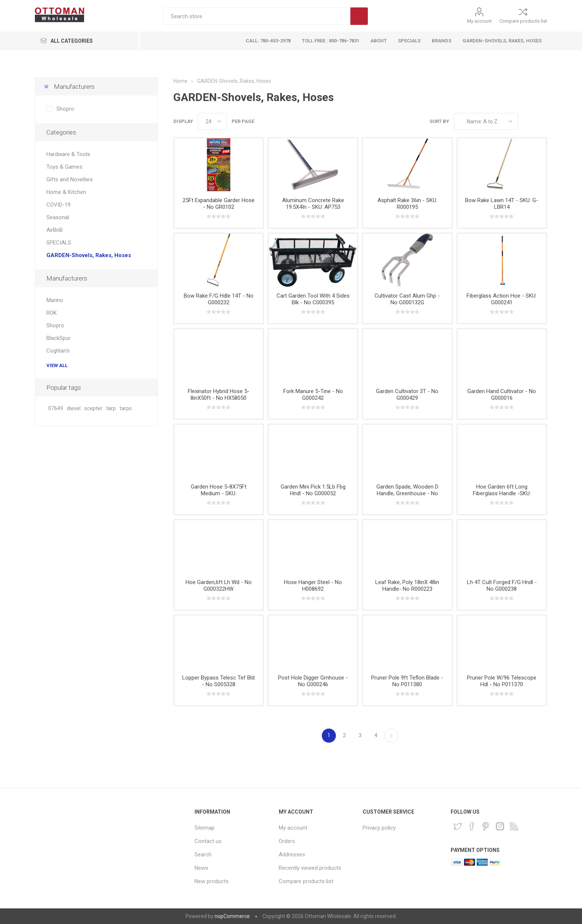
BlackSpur (58, 338)
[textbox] (257, 16)
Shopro (65, 109)
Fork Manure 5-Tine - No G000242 (313, 395)
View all (57, 365)
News (201, 868)
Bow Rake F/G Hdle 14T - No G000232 (219, 299)
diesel (74, 408)
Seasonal (58, 217)
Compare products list (523, 21)
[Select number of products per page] (212, 121)
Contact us (208, 841)
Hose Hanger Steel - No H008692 (313, 586)
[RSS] (514, 826)
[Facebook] (472, 826)
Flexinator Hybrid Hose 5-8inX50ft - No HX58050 (219, 395)
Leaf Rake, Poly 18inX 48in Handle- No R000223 (407, 586)
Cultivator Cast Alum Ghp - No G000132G (407, 299)
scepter (93, 408)
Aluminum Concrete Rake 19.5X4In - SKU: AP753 (313, 204)
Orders (287, 841)
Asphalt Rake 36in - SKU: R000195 (407, 204)
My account (479, 21)
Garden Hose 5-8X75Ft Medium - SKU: (219, 490)
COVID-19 (58, 205)
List (542, 121)
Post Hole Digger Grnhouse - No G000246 (313, 681)
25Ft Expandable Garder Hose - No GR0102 (219, 204)
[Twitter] (458, 826)
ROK (52, 313)
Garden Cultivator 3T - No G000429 (407, 395)
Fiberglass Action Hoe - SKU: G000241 (502, 299)
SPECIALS (59, 243)
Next (391, 736)
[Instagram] (500, 826)
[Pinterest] (486, 826)
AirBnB (55, 230)
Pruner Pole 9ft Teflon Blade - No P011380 (407, 681)
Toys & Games (64, 167)
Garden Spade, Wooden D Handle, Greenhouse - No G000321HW (407, 493)
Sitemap (205, 828)
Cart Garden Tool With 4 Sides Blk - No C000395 (313, 299)
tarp (111, 408)
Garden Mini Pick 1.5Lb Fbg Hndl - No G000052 (313, 490)
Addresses (292, 855)
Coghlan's (58, 351)
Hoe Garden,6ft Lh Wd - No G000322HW (219, 586)
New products (212, 881)
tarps (126, 408)
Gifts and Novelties (70, 179)
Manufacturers (74, 87)
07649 (56, 408)
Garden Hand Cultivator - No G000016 (502, 395)
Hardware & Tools (68, 154)
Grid (527, 121)
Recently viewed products (310, 868)
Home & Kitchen (66, 192)
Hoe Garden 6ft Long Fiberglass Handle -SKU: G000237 (502, 493)
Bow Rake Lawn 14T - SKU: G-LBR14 (502, 204)
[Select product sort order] (486, 121)
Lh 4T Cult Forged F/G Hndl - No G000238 (502, 586)
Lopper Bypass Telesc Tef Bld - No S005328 (218, 681)
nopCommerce (232, 916)
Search (359, 16)
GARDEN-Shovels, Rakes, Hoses (89, 255)
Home (180, 81)
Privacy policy (379, 828)
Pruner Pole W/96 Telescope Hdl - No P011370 (502, 681)
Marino (55, 300)
